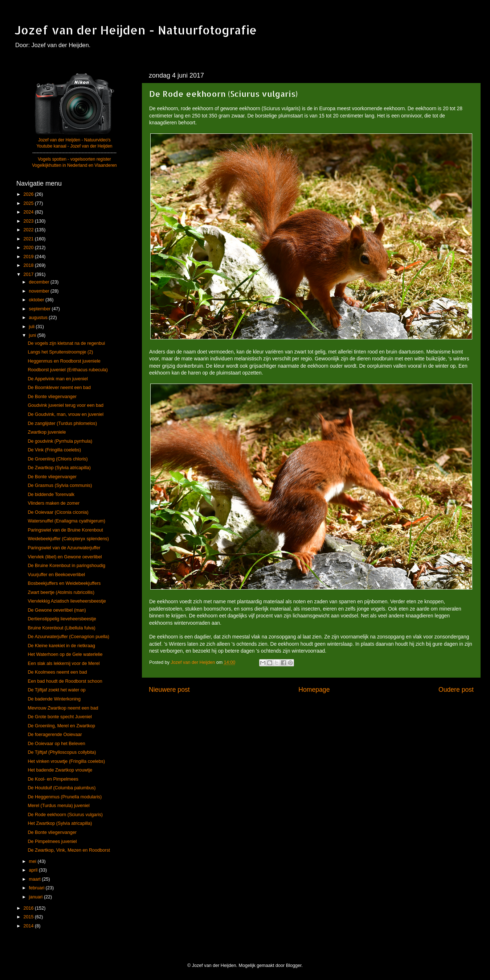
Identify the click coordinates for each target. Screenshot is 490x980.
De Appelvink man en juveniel (58, 379)
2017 (29, 274)
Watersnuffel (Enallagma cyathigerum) (66, 521)
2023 (29, 221)
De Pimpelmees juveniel (52, 842)
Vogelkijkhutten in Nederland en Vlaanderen (74, 165)
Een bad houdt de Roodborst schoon (65, 681)
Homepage (314, 690)
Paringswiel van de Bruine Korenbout (65, 530)
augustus (39, 318)
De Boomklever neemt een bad (59, 388)
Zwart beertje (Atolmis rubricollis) (61, 592)
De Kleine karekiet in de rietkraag (61, 646)
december (40, 282)
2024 (29, 212)
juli (32, 327)
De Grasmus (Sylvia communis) (60, 485)
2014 (29, 926)
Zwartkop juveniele (47, 432)
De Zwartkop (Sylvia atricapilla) (59, 468)
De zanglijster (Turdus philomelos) (62, 423)
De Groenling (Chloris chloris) (58, 459)
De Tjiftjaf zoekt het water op (56, 690)
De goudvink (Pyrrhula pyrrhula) (60, 441)
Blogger (294, 965)
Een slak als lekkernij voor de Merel (64, 663)
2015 (29, 917)
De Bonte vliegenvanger (52, 397)
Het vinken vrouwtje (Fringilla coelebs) (66, 761)
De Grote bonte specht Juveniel (60, 717)
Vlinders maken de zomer (54, 503)
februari (37, 888)
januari (36, 897)
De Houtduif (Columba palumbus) (62, 788)
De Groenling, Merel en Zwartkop (61, 726)
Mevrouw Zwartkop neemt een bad (63, 708)
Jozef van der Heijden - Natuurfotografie (136, 30)
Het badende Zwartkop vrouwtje (60, 770)
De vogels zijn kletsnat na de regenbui (66, 343)
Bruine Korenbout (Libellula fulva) (61, 628)
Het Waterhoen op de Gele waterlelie (65, 654)
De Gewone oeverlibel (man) (57, 610)
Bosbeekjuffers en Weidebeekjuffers (64, 583)
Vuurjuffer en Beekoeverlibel (56, 575)
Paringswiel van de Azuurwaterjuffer (64, 548)
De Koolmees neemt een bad (57, 672)
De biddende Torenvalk (51, 495)
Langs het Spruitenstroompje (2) (60, 352)
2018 (29, 265)
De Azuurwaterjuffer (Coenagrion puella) (68, 637)
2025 (29, 203)
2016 (29, 908)
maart (36, 879)
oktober (37, 300)
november (40, 291)
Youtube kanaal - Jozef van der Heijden (74, 146)
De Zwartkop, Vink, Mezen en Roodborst (69, 850)
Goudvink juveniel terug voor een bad (66, 405)
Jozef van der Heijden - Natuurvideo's (74, 140)
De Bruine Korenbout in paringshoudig (66, 566)
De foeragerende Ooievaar (55, 735)
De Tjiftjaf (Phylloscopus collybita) (62, 752)
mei (33, 861)
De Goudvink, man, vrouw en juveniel (66, 414)
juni (33, 335)
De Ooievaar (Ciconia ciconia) (58, 512)
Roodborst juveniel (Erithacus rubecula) (68, 370)
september (40, 309)
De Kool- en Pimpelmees (53, 779)
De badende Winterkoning (54, 699)
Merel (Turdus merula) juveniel (58, 806)
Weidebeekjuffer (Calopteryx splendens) (68, 539)
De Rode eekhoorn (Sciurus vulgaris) (65, 815)
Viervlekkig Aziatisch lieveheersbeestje (67, 601)
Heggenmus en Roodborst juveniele (64, 361)
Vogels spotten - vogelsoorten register (74, 159)
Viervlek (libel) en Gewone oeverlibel (65, 557)
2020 (29, 248)
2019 (29, 257)
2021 (29, 239)
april (34, 870)
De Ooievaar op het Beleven (56, 744)
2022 (29, 230)
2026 (29, 194)
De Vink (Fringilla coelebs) (54, 450)
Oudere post (456, 690)
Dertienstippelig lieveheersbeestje (62, 619)
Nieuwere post (169, 690)
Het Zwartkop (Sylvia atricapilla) (60, 823)
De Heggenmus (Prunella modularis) (65, 797)
